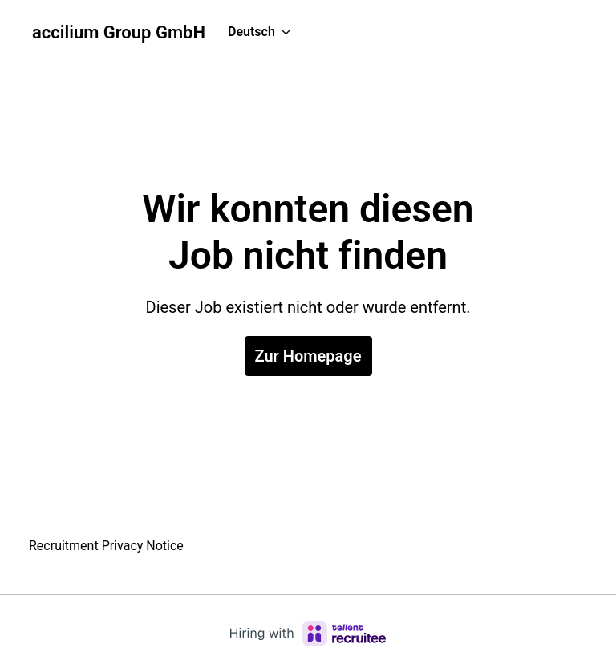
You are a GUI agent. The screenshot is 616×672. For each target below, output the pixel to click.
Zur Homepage (308, 356)
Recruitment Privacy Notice (106, 546)
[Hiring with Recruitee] (308, 634)
